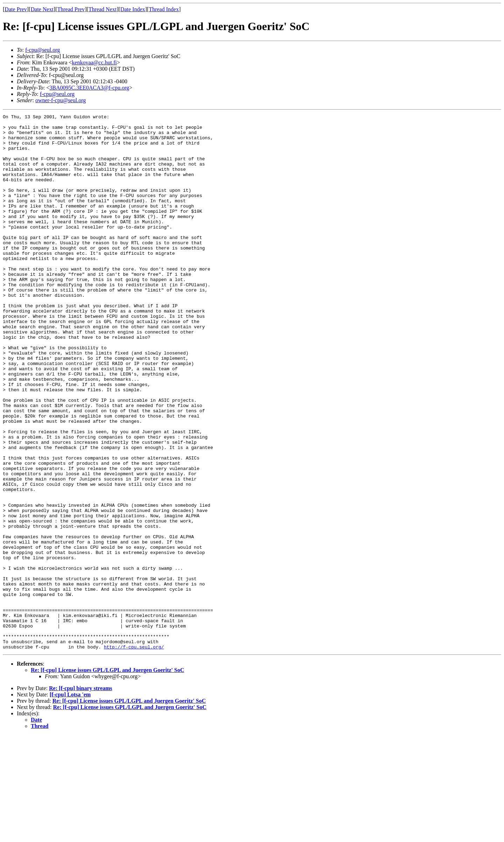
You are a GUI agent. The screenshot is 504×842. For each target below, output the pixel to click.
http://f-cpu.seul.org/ (134, 754)
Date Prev (16, 9)
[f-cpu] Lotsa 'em (70, 802)
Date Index (133, 9)
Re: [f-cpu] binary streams (81, 795)
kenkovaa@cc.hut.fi (94, 62)
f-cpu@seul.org (43, 50)
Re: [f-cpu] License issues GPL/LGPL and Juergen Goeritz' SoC (107, 777)
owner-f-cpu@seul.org (61, 100)
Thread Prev (71, 9)
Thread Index (164, 9)
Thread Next (103, 9)
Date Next (42, 9)
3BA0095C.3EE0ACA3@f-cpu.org (89, 88)
